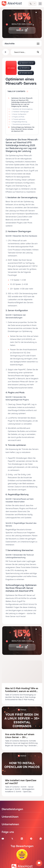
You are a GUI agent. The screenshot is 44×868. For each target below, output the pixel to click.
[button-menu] (40, 4)
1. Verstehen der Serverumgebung (22, 109)
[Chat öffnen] (39, 863)
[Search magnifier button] (38, 52)
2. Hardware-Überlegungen (20, 112)
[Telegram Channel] (31, 839)
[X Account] (12, 839)
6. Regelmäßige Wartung (19, 122)
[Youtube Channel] (3, 839)
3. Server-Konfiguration (19, 114)
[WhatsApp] (41, 839)
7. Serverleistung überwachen (21, 124)
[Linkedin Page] (22, 839)
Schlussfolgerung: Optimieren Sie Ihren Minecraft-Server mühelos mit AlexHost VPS (23, 129)
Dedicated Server (13, 168)
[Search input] (25, 52)
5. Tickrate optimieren (18, 119)
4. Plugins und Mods (18, 117)
